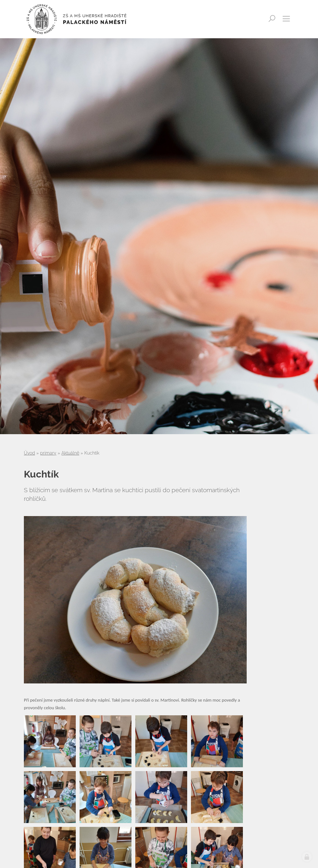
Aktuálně (70, 453)
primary (48, 453)
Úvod (29, 453)
